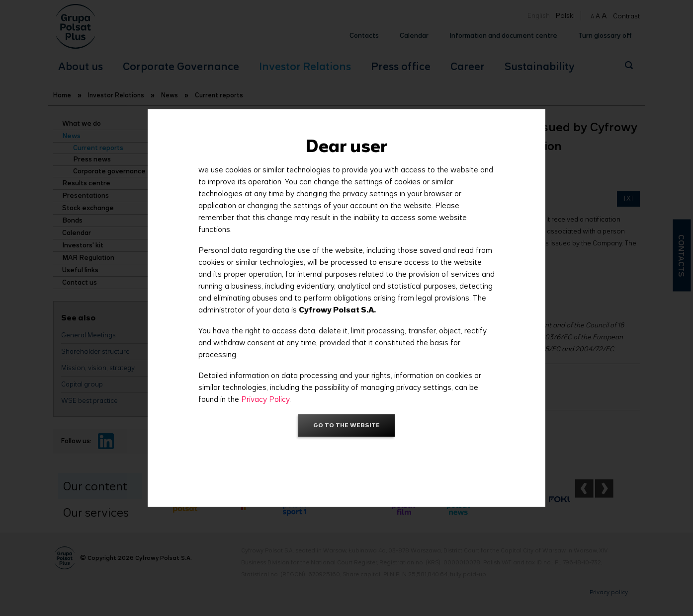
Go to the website (346, 425)
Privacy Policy (265, 399)
